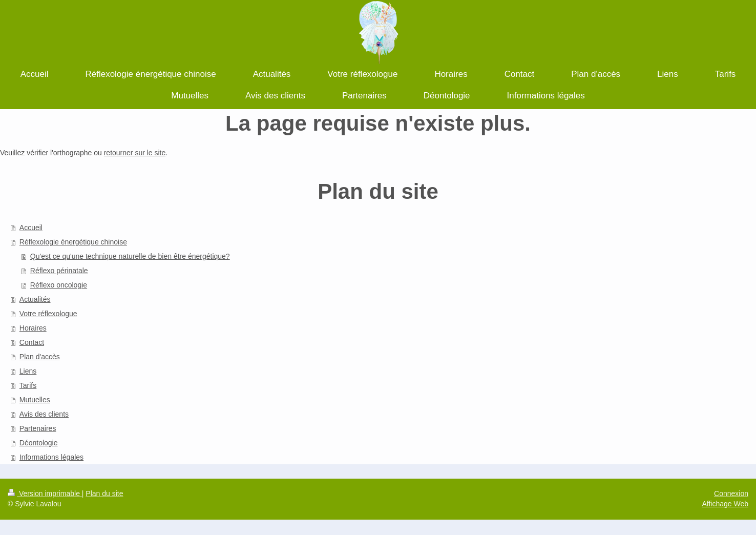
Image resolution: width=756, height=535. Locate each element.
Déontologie (39, 443)
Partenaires (38, 428)
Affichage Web (725, 504)
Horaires (33, 328)
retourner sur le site (135, 153)
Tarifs (28, 385)
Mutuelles (35, 400)
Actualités (35, 299)
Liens (28, 371)
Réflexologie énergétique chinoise (73, 242)
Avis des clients (44, 414)
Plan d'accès (40, 357)
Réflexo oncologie (59, 285)
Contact (32, 342)
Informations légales (51, 457)
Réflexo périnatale (59, 271)
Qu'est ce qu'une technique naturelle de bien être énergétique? (130, 256)
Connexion (731, 493)
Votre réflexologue (48, 314)
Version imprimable (45, 493)
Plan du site (104, 493)
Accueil (31, 228)
